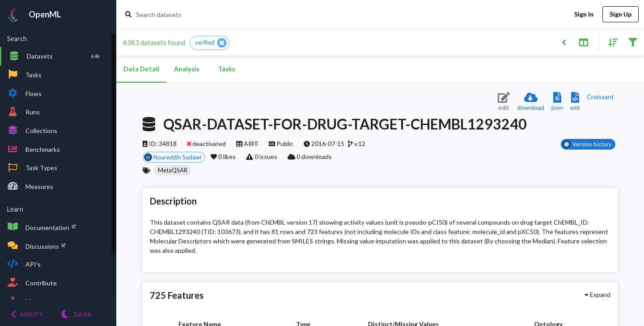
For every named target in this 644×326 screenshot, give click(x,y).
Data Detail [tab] (141, 69)
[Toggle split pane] (583, 42)
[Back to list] (564, 42)
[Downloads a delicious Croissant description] (600, 97)
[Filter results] (633, 42)
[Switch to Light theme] (76, 314)
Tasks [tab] (227, 69)
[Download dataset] (531, 102)
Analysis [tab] (186, 69)
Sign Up (621, 15)
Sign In (584, 15)
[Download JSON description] (557, 102)
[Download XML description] (575, 102)
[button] (210, 43)
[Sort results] (610, 42)
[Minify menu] (27, 314)
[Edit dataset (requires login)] (504, 102)
